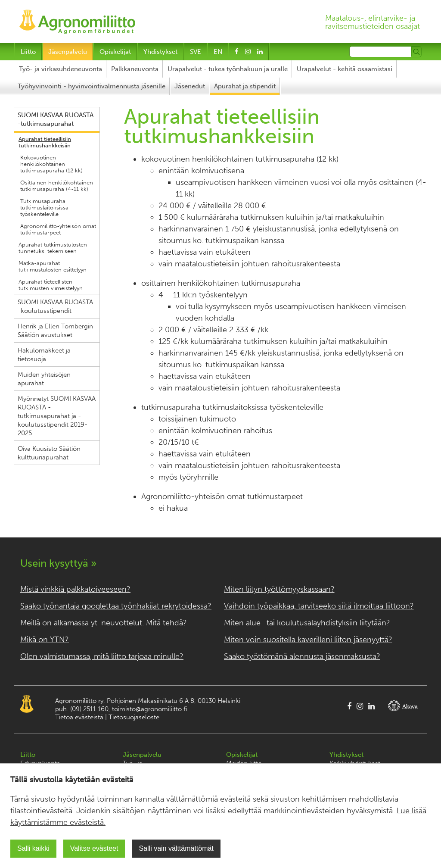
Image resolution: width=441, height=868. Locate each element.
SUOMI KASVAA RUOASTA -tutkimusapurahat (56, 119)
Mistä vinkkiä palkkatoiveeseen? (75, 589)
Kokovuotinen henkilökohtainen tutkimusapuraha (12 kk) (51, 164)
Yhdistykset (160, 52)
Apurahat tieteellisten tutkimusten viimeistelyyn (51, 285)
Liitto (28, 52)
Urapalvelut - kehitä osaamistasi (345, 69)
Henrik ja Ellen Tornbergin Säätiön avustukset (55, 331)
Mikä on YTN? (45, 640)
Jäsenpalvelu (68, 52)
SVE (196, 52)
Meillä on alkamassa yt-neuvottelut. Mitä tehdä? (104, 623)
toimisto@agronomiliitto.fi (149, 709)
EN (218, 52)
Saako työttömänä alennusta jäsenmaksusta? (302, 656)
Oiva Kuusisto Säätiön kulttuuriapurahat (49, 453)
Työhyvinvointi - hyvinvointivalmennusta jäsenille (92, 86)
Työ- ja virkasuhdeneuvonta (61, 69)
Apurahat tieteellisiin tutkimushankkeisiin (45, 142)
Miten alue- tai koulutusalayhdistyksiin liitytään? (307, 623)
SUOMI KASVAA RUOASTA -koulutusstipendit (55, 306)
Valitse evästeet (94, 848)
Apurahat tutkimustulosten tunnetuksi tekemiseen (53, 248)
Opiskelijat (115, 52)
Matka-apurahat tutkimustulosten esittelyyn (53, 266)
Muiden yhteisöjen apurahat (44, 379)
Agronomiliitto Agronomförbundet (27, 704)
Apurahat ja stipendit (245, 86)
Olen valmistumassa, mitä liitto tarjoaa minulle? (102, 656)
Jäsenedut (190, 86)
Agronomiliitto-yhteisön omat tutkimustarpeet (58, 229)
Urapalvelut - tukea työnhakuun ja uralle (228, 69)
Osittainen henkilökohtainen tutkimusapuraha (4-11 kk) (57, 186)
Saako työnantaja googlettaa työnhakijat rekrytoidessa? (116, 606)
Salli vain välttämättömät (176, 848)
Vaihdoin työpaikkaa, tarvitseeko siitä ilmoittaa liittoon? (319, 606)
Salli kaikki (33, 848)
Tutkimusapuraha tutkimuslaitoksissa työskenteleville (44, 208)
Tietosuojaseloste (134, 717)
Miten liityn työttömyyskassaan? (279, 589)
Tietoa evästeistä (79, 717)
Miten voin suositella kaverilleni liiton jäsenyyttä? (308, 640)
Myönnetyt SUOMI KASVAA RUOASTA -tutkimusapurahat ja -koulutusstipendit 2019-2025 (57, 416)
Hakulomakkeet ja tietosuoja (44, 355)
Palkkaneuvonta (135, 69)
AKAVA (404, 706)
